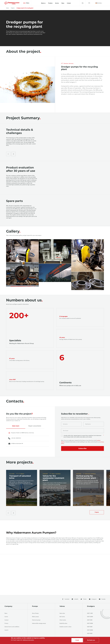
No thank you (91, 640)
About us (43, 3)
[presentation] (8, 164)
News (63, 3)
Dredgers (91, 606)
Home (7, 8)
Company (8, 606)
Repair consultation (35, 453)
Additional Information (28, 640)
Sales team (16, 453)
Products (50, 3)
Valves (62, 606)
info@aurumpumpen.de (16, 470)
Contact (69, 3)
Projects (13, 8)
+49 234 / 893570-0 (15, 465)
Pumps (35, 606)
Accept (77, 640)
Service (57, 3)
